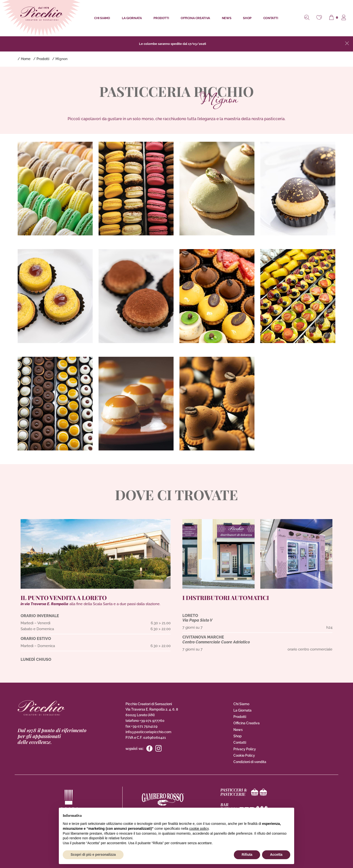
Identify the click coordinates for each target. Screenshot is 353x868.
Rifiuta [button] (247, 855)
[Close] (347, 43)
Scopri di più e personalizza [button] (93, 855)
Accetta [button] (276, 855)
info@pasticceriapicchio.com (148, 732)
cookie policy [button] (199, 829)
